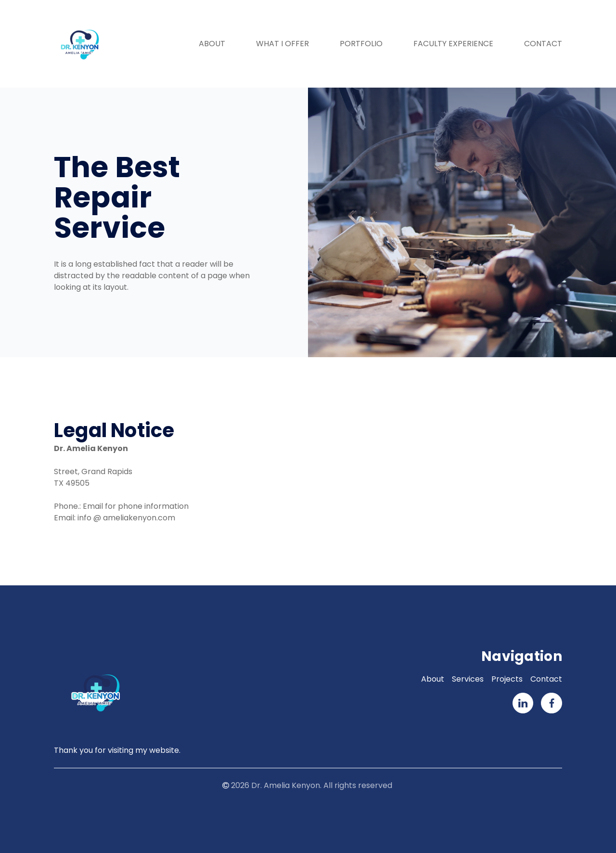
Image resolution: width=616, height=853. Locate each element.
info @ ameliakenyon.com (126, 518)
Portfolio (361, 44)
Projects (507, 679)
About (212, 44)
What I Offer (282, 44)
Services (468, 679)
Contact (543, 44)
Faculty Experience (453, 44)
